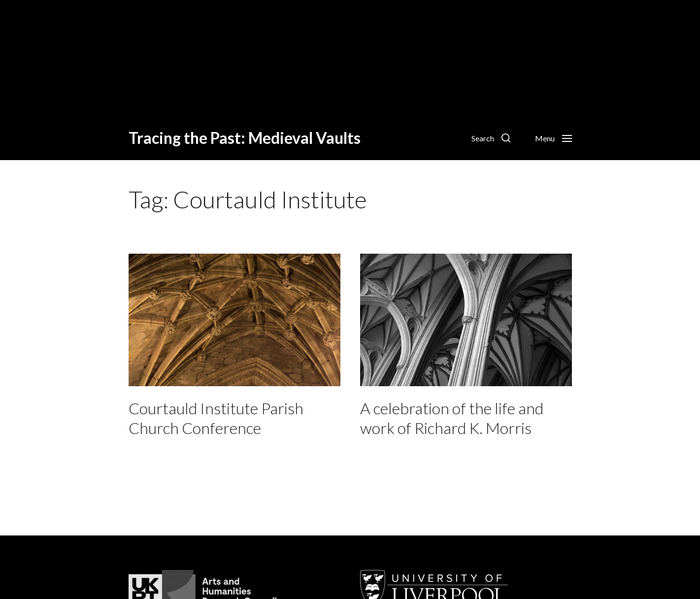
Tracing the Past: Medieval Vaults (245, 138)
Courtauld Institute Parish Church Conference (216, 418)
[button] (491, 138)
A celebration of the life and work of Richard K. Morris (452, 418)
